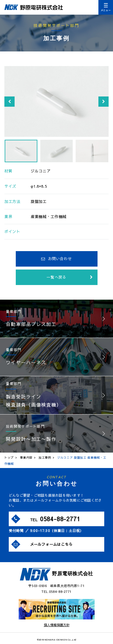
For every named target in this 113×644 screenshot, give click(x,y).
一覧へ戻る (69, 277)
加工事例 (45, 457)
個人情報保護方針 (57, 625)
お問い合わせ (57, 259)
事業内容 (26, 457)
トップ (9, 457)
